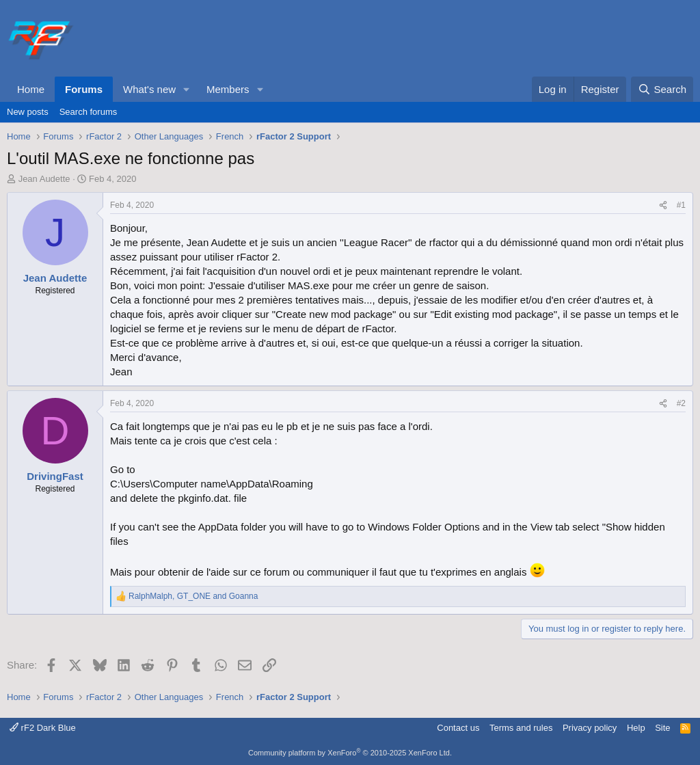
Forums (84, 89)
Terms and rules (521, 728)
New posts (28, 112)
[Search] (662, 89)
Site (662, 728)
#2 (681, 403)
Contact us (458, 728)
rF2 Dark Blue (43, 728)
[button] (187, 89)
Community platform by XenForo (350, 753)
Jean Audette (44, 179)
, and (193, 596)
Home (31, 89)
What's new (149, 89)
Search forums (89, 112)
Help (636, 728)
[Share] (663, 205)
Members (228, 89)
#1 (681, 205)
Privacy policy (590, 728)
